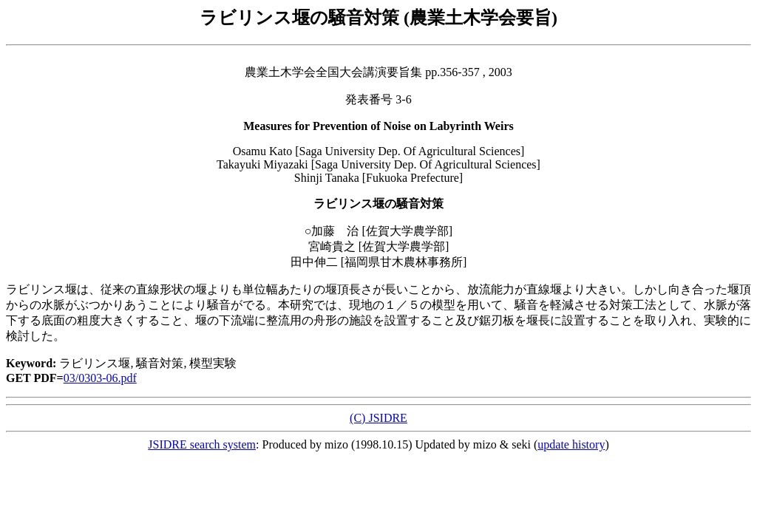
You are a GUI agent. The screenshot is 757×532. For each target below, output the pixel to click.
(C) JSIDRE (378, 418)
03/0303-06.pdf (100, 378)
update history (571, 444)
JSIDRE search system (202, 444)
